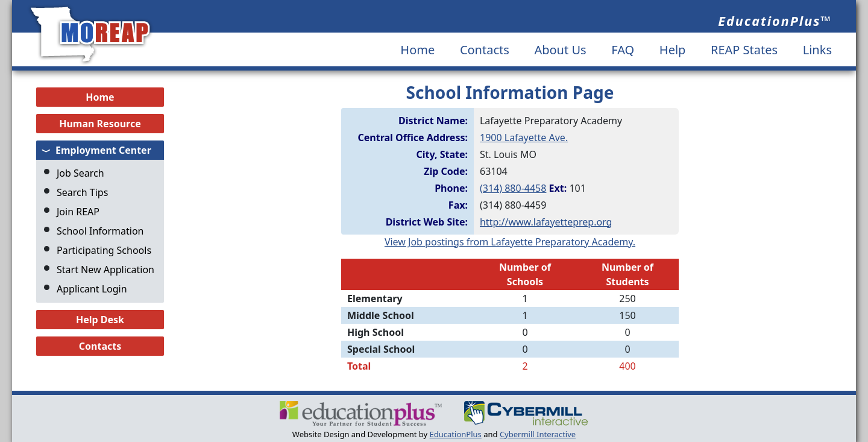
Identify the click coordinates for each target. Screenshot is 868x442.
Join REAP (78, 212)
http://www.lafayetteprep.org (546, 222)
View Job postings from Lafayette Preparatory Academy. (510, 242)
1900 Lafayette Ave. (524, 137)
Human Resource (100, 124)
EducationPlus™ (775, 21)
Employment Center (103, 150)
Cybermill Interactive (538, 434)
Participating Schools (104, 250)
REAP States (744, 50)
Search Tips (82, 192)
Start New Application (105, 270)
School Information (100, 231)
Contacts (485, 50)
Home (417, 50)
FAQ (623, 50)
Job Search (80, 173)
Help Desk (100, 320)
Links (817, 50)
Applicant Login (92, 289)
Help (673, 50)
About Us (560, 50)
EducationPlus (456, 434)
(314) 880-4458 (513, 188)
